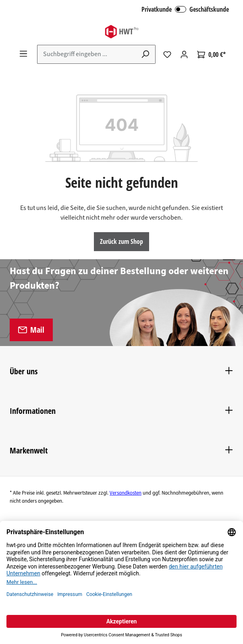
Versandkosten (126, 493)
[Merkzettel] (167, 55)
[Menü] (23, 54)
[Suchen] (145, 54)
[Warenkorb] (211, 55)
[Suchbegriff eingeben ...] (86, 54)
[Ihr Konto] (184, 55)
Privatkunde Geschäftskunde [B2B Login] (185, 9)
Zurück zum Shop (121, 241)
